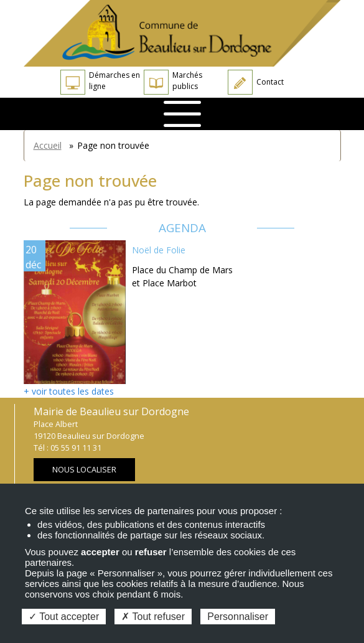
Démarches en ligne (100, 82)
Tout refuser (153, 617)
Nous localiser (84, 470)
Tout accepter (64, 617)
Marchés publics (173, 82)
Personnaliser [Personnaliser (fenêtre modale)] (238, 617)
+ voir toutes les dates (69, 391)
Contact (256, 82)
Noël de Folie (159, 250)
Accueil (48, 145)
